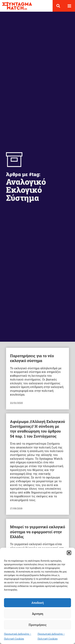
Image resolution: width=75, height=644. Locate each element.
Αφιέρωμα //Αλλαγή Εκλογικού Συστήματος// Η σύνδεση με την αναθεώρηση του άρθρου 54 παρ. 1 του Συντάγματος (37, 429)
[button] (69, 553)
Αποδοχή (38, 603)
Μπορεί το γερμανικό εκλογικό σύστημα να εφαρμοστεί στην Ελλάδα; (37, 532)
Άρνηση (38, 614)
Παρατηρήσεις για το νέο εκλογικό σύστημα (32, 358)
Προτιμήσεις (38, 625)
